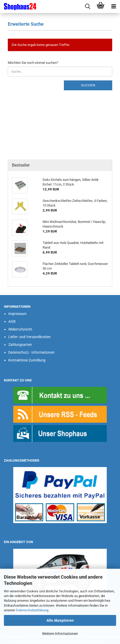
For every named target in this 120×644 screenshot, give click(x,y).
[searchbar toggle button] (88, 6)
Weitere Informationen (60, 634)
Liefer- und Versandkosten (29, 337)
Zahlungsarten (20, 345)
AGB (12, 321)
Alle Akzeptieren (60, 620)
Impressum (17, 314)
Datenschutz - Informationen (31, 352)
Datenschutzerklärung (32, 610)
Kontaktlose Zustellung (27, 360)
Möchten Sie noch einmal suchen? (33, 63)
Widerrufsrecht (20, 329)
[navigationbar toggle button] (114, 6)
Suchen (88, 85)
